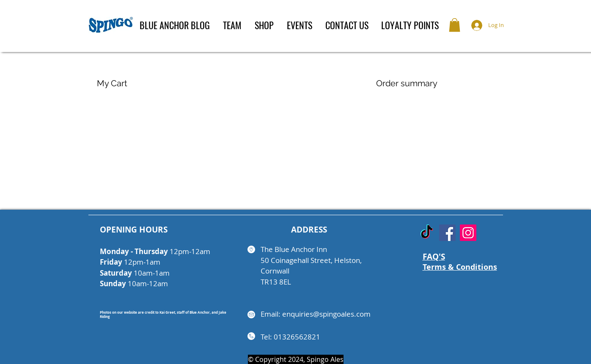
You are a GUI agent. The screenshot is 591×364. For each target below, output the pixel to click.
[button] (455, 25)
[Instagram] (468, 233)
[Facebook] (447, 233)
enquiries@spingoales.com (326, 314)
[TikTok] (427, 233)
